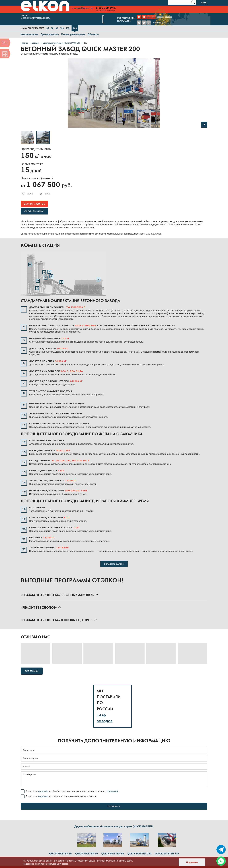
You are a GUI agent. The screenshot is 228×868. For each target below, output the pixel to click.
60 (52, 29)
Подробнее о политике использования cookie (45, 864)
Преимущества (50, 35)
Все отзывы (32, 672)
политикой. (113, 791)
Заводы (36, 43)
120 (62, 29)
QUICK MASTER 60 (86, 844)
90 (57, 29)
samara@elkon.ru (86, 8)
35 (48, 29)
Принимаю (192, 862)
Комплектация (30, 35)
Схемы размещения (73, 35)
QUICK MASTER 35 (60, 854)
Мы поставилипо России (121, 20)
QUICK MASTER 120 (139, 844)
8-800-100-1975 (109, 8)
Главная (25, 43)
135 (68, 29)
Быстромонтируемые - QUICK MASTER (62, 43)
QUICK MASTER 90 (113, 844)
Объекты (93, 35)
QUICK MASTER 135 (167, 844)
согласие (43, 791)
